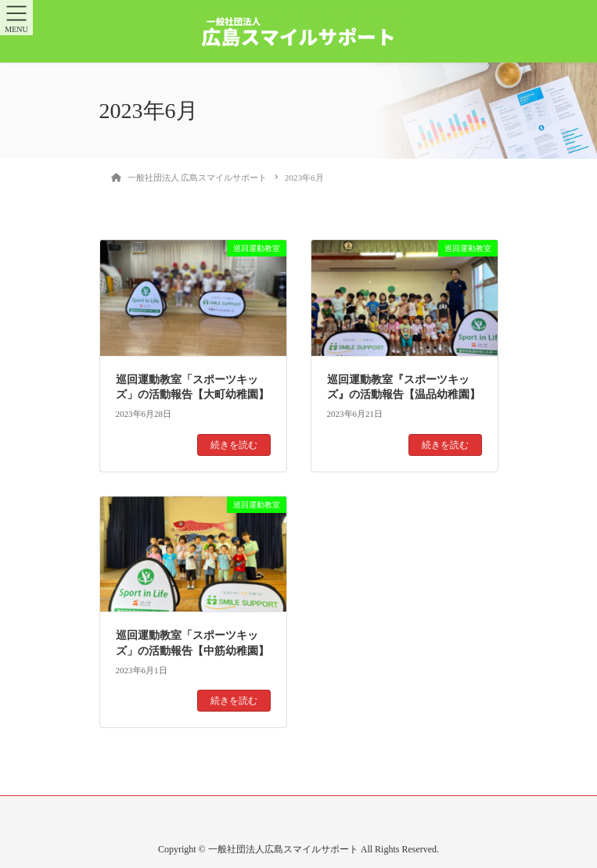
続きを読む (234, 445)
